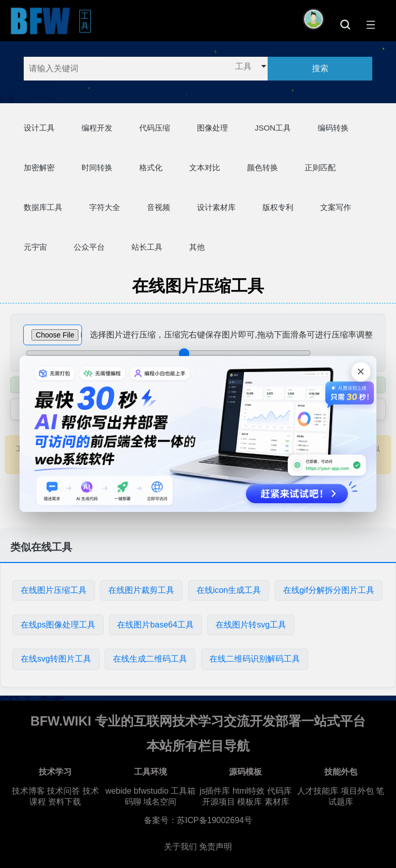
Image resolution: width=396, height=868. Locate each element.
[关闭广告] (361, 372)
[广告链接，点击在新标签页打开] (198, 434)
